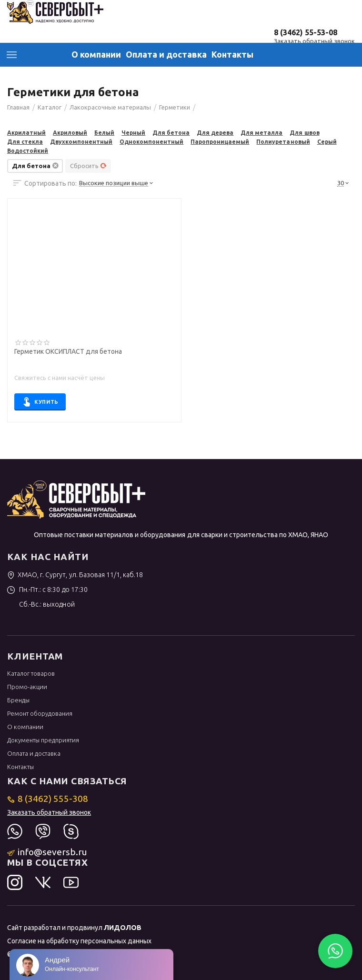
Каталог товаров (31, 673)
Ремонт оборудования (40, 713)
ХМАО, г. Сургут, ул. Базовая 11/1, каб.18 (75, 575)
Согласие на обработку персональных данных (79, 941)
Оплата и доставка (166, 54)
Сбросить (88, 166)
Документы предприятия (43, 740)
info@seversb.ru (47, 852)
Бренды (18, 700)
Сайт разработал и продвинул (74, 928)
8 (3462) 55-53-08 (306, 32)
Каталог (12, 55)
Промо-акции (27, 687)
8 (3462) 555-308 (48, 799)
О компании (96, 54)
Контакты (232, 54)
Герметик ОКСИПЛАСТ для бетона (68, 352)
